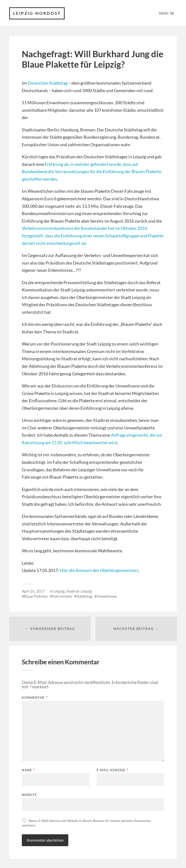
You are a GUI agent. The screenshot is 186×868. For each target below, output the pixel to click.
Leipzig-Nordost (37, 13)
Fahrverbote (62, 596)
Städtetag (84, 596)
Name (28, 770)
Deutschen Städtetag (48, 83)
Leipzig (59, 591)
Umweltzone (107, 596)
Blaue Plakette (36, 596)
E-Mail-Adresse (112, 770)
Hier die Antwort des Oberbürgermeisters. (100, 570)
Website (29, 795)
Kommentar (35, 698)
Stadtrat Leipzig (79, 591)
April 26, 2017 (33, 591)
